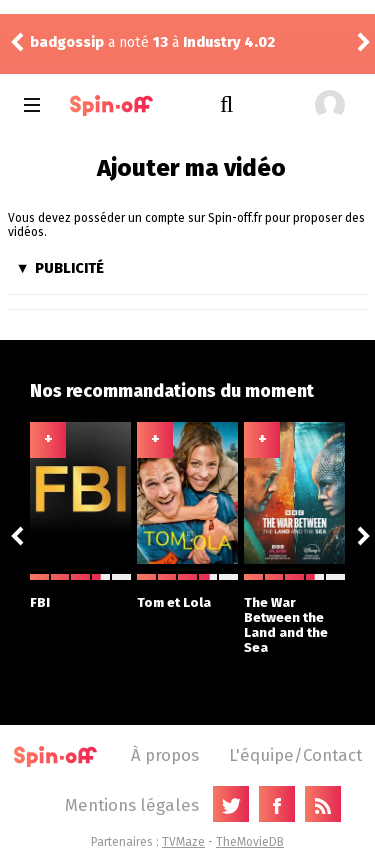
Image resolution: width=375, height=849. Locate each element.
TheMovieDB (250, 842)
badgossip (67, 42)
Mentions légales (132, 805)
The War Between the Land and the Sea (294, 614)
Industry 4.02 (229, 42)
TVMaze (183, 842)
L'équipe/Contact (295, 755)
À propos (165, 755)
